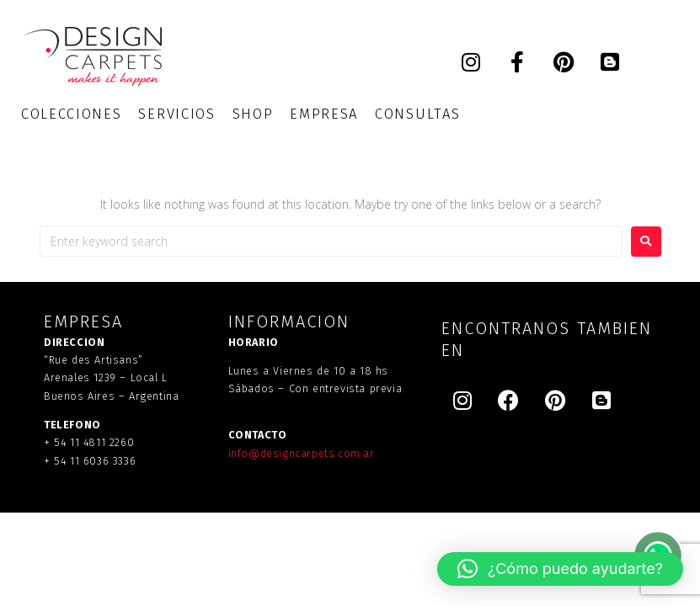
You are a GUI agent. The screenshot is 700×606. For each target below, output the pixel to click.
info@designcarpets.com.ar (302, 453)
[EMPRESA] (324, 114)
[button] (560, 569)
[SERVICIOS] (176, 114)
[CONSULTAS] (417, 114)
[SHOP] (253, 114)
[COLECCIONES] (71, 114)
